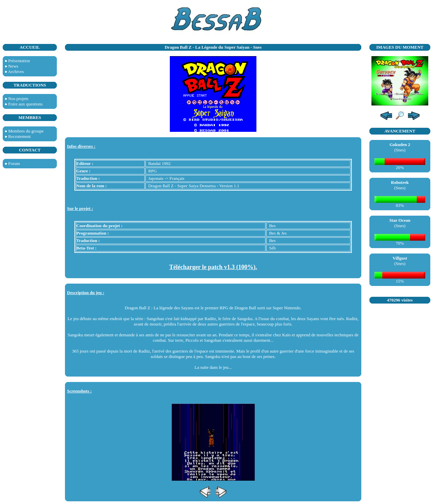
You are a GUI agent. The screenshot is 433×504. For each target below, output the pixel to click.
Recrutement (19, 136)
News (13, 66)
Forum (14, 163)
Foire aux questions (25, 104)
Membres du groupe (26, 131)
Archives (16, 71)
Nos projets (18, 99)
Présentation (19, 61)
